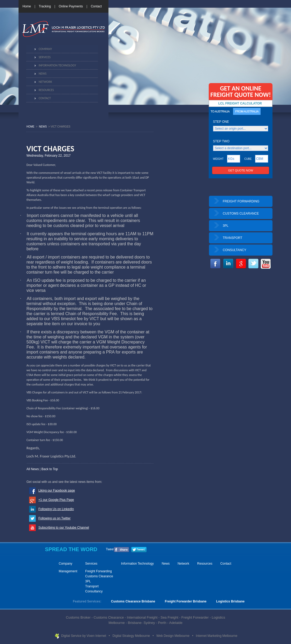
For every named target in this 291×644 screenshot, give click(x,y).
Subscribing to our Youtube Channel (64, 528)
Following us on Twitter (54, 518)
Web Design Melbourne (173, 636)
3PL (226, 226)
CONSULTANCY (235, 250)
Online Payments (71, 6)
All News (33, 469)
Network (45, 82)
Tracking (45, 6)
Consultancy (94, 591)
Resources (46, 90)
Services (45, 57)
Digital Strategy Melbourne (132, 636)
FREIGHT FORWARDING (241, 201)
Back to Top (49, 469)
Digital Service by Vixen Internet (84, 636)
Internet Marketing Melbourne (217, 636)
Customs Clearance (99, 576)
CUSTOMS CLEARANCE (241, 214)
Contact (96, 6)
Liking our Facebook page (57, 491)
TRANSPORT (233, 238)
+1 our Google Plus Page (56, 500)
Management (68, 571)
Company (45, 49)
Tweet (110, 549)
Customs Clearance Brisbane (133, 601)
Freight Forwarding (99, 571)
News (43, 74)
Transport (92, 586)
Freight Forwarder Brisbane (186, 601)
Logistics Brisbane (230, 601)
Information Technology (57, 65)
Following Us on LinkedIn (56, 509)
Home (27, 6)
